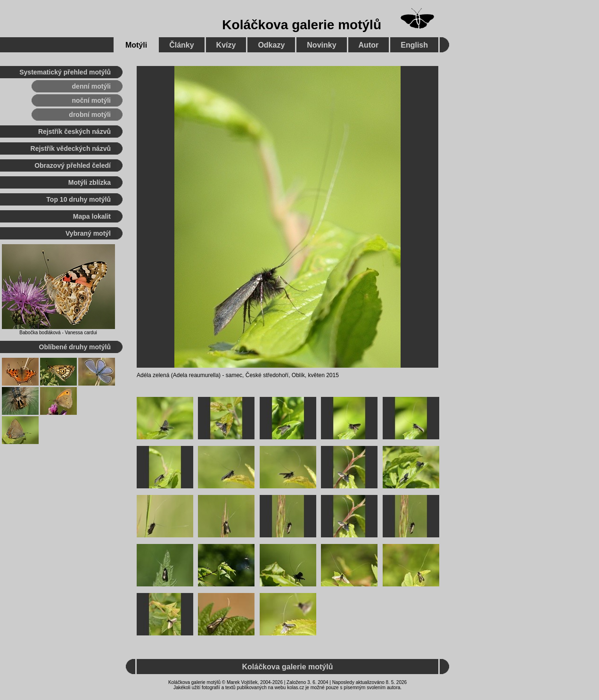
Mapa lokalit (92, 216)
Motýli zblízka (90, 182)
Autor (369, 45)
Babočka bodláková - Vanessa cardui (58, 333)
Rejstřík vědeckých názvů (71, 148)
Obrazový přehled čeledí (73, 165)
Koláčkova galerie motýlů (302, 25)
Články (181, 45)
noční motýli (91, 100)
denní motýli (91, 86)
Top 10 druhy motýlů (78, 199)
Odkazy (271, 45)
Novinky (321, 45)
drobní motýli (90, 115)
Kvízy (226, 45)
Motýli (136, 45)
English (414, 45)
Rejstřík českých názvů (74, 132)
